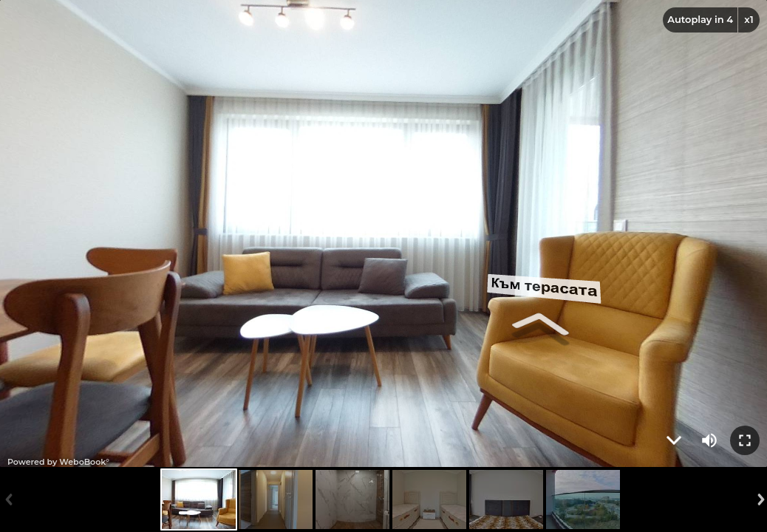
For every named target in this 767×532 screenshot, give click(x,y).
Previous (7, 499)
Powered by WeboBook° (58, 462)
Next (760, 499)
